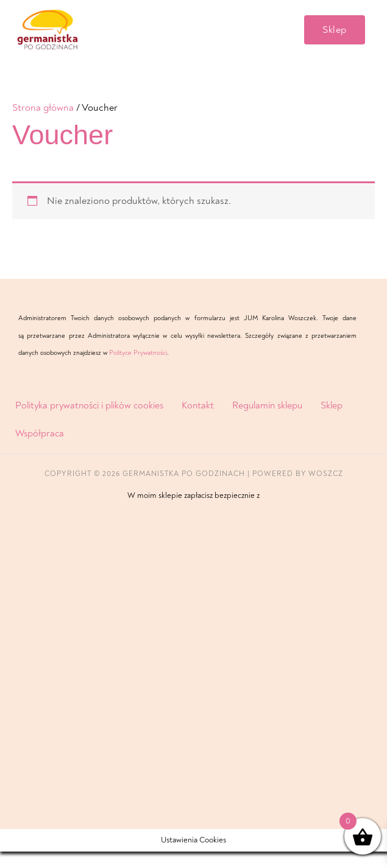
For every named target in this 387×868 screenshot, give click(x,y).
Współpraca (40, 450)
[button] (335, 38)
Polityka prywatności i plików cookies (89, 422)
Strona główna (43, 124)
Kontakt (198, 422)
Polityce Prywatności (138, 369)
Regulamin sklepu (267, 422)
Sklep (332, 422)
